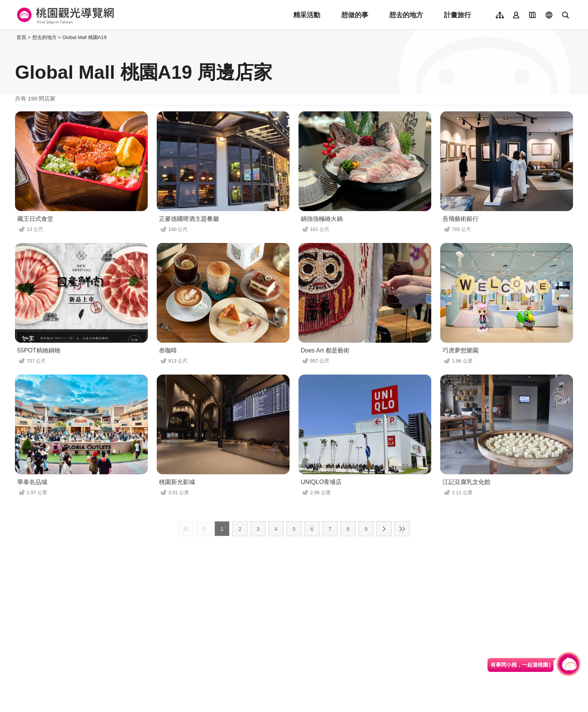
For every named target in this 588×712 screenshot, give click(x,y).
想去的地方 (406, 15)
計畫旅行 (457, 15)
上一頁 (204, 529)
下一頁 (384, 529)
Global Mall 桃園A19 (84, 37)
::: (13, 37)
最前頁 (186, 529)
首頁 (21, 37)
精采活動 (307, 15)
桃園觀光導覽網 (64, 15)
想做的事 (355, 15)
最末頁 (402, 529)
